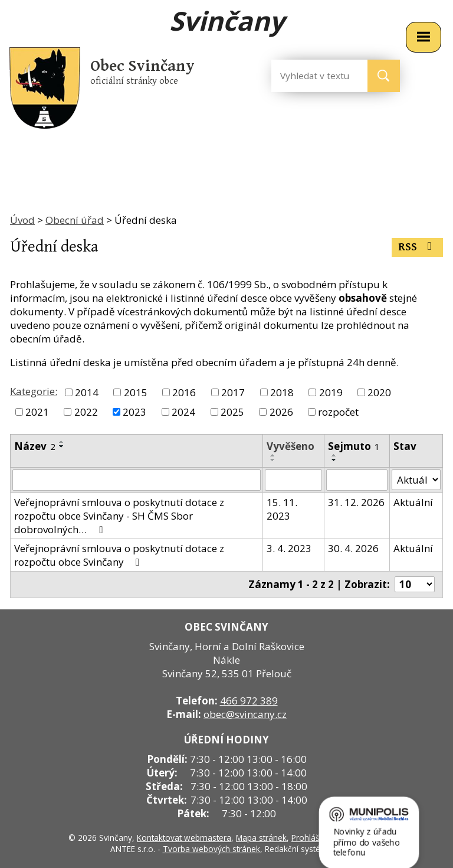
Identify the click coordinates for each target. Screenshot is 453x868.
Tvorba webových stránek (211, 849)
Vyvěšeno (290, 446)
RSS (417, 247)
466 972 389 (249, 701)
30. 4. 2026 (353, 548)
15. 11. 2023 (282, 509)
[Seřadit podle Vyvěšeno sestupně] (273, 460)
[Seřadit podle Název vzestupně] (62, 442)
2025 (232, 412)
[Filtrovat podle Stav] (416, 480)
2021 (37, 412)
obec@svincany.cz (245, 714)
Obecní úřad (75, 220)
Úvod (22, 220)
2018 (282, 392)
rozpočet (338, 412)
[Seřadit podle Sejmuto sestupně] (334, 460)
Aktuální (413, 502)
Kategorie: (34, 391)
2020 (379, 392)
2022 (86, 412)
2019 (331, 392)
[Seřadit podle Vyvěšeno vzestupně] (273, 455)
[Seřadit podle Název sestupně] (62, 446)
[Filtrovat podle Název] (137, 480)
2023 (134, 412)
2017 (233, 392)
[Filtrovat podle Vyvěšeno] (293, 480)
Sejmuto (354, 446)
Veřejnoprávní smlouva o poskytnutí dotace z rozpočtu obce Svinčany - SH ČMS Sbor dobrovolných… (119, 516)
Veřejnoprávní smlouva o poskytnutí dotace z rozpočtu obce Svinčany (119, 555)
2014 (87, 392)
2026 (281, 412)
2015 (136, 392)
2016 (184, 392)
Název (35, 446)
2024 (183, 412)
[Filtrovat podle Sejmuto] (357, 480)
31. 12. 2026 (356, 502)
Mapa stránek (261, 838)
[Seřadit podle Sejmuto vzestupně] (334, 455)
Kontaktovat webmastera (184, 838)
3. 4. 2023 (289, 548)
